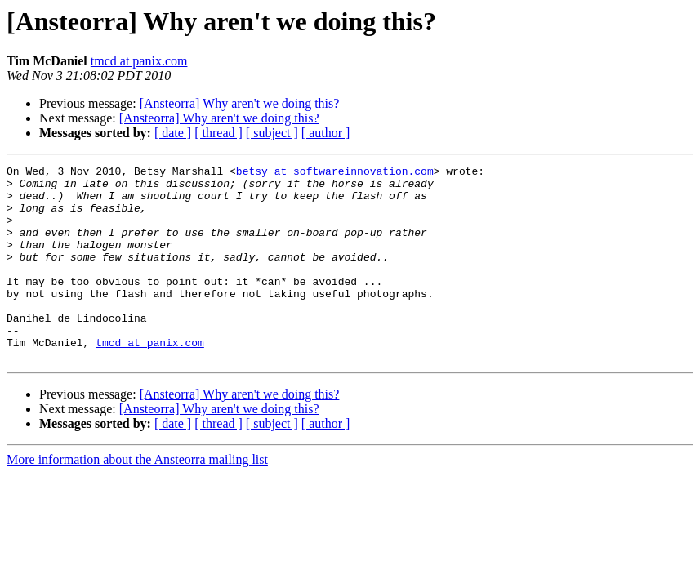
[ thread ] (218, 133)
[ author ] (326, 133)
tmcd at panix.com (139, 61)
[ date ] (173, 133)
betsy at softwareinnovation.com (335, 173)
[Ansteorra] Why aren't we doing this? (240, 103)
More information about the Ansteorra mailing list (137, 499)
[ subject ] (272, 133)
